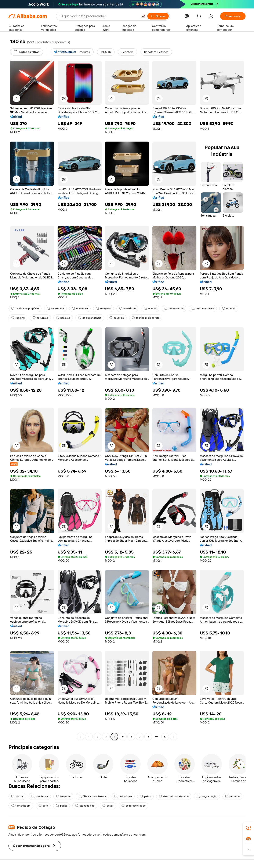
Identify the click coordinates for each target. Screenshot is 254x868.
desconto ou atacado (174, 796)
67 (165, 737)
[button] (143, 16)
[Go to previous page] (80, 737)
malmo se (80, 309)
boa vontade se (203, 309)
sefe (43, 806)
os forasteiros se (134, 806)
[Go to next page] (174, 737)
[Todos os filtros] (27, 52)
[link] (248, 828)
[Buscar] (158, 16)
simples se (40, 796)
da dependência (90, 318)
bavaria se (127, 309)
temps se (104, 309)
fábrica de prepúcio (25, 309)
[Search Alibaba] (99, 16)
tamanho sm (21, 806)
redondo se (123, 796)
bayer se (117, 318)
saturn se (40, 318)
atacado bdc (85, 806)
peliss (145, 796)
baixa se (63, 318)
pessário (232, 796)
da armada (55, 309)
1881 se (150, 309)
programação (207, 796)
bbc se (17, 796)
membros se (174, 309)
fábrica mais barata (146, 318)
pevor (108, 806)
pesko (61, 806)
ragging (18, 318)
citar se (229, 309)
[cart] (200, 17)
